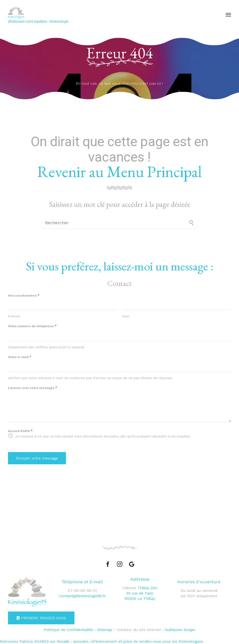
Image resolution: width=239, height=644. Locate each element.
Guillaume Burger (180, 630)
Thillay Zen (147, 588)
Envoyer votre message (37, 458)
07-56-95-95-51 (82, 590)
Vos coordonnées (24, 296)
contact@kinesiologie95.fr (82, 596)
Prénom (14, 316)
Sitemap (105, 630)
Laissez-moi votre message (33, 388)
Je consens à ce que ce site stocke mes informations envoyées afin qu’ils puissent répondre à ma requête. (103, 436)
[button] (41, 618)
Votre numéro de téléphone (32, 326)
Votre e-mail (20, 357)
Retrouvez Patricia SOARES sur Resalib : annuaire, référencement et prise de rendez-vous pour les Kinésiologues (102, 641)
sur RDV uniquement (199, 596)
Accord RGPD (20, 431)
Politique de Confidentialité (68, 630)
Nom (126, 316)
